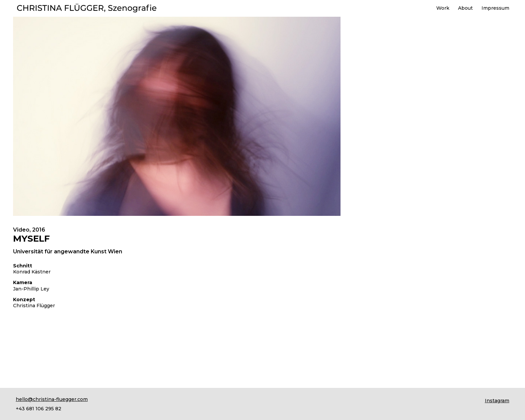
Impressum (495, 8)
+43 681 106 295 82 (39, 409)
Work (443, 8)
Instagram (497, 401)
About (465, 8)
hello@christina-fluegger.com (52, 399)
